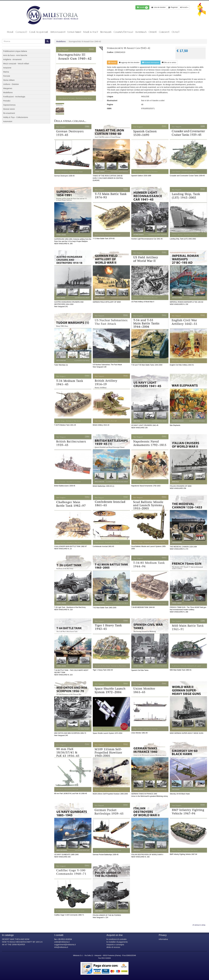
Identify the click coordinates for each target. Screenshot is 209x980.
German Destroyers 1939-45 (64, 176)
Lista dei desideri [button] (158, 7)
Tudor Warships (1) (61, 365)
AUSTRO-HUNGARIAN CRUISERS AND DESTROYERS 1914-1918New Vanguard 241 (69, 304)
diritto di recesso (113, 947)
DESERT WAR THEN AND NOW (16, 939)
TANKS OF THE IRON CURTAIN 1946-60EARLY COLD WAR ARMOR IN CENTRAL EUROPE (108, 178)
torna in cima (199, 925)
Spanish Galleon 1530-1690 (141, 176)
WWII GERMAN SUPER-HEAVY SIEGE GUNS (187, 733)
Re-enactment (9, 113)
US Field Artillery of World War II (143, 302)
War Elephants (175, 425)
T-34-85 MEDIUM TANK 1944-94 (143, 607)
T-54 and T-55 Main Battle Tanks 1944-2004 (147, 365)
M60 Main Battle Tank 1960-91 (181, 670)
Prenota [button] (112, 63)
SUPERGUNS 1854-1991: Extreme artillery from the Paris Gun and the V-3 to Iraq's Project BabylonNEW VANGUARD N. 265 (73, 241)
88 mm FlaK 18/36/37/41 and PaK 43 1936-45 (71, 794)
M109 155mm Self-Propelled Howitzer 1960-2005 (110, 794)
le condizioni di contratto (116, 939)
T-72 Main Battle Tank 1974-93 (104, 239)
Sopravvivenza (9, 105)
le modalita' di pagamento (117, 942)
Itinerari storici (9, 109)
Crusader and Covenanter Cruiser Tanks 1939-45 (187, 176)
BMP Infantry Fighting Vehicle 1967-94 (183, 854)
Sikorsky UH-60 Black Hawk (180, 794)
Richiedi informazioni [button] (151, 63)
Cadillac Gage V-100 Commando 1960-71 (69, 915)
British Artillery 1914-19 (101, 425)
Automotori (8, 121)
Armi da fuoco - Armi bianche (15, 55)
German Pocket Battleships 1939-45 (106, 855)
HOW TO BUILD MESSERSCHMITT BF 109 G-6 (22, 942)
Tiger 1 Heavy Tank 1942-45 (103, 670)
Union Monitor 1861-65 (139, 733)
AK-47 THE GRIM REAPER (13, 945)
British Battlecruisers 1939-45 (65, 486)
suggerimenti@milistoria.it (65, 945)
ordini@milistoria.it (62, 942)
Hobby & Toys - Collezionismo (16, 117)
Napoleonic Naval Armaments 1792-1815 (146, 486)
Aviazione (7, 68)
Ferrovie (7, 76)
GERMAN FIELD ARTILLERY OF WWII (107, 302)
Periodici (7, 101)
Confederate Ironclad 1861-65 (103, 546)
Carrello (142, 8)
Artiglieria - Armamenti (12, 59)
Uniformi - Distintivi (11, 84)
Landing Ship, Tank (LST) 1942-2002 (183, 239)
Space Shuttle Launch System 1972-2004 (107, 733)
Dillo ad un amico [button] (169, 63)
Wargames (8, 88)
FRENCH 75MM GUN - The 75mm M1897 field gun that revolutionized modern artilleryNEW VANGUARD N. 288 (188, 610)
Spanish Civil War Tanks (140, 670)
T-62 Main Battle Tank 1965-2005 (105, 608)
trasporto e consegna (115, 945)
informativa (163, 939)
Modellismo (61, 41)
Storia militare (9, 80)
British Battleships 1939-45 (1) (104, 486)
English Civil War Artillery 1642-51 (182, 365)
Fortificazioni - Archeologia (14, 97)
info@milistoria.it (61, 947)
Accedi (184, 7)
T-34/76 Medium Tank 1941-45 (65, 425)
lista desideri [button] (129, 63)
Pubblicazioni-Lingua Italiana (15, 51)
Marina (6, 72)
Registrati (173, 7)
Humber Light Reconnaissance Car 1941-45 (147, 239)
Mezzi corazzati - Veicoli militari (16, 64)
